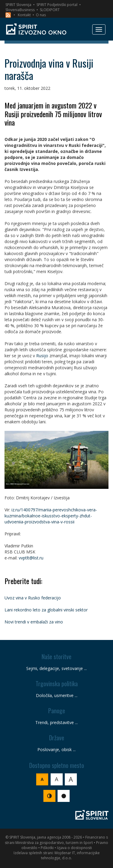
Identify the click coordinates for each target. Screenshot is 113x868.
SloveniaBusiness (20, 10)
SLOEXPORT (50, 10)
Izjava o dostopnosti (74, 848)
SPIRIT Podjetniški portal (57, 5)
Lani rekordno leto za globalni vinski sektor (46, 610)
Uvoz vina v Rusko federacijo (33, 598)
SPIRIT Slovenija (18, 5)
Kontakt (24, 15)
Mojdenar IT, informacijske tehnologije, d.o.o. (70, 855)
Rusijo (42, 356)
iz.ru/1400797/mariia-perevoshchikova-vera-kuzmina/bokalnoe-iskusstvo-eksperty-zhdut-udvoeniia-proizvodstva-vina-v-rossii (51, 516)
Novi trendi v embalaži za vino (34, 622)
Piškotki (47, 848)
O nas (41, 15)
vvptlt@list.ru (31, 558)
